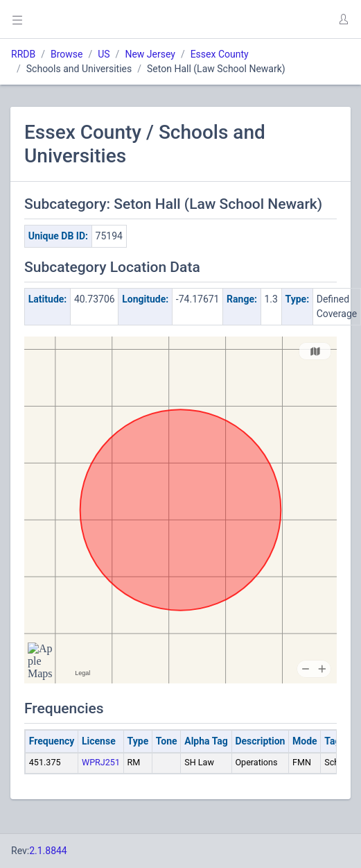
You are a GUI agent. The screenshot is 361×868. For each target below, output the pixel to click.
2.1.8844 (48, 851)
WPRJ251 (101, 762)
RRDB (23, 54)
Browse (67, 54)
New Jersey (150, 54)
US (104, 54)
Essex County (220, 54)
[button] (343, 19)
